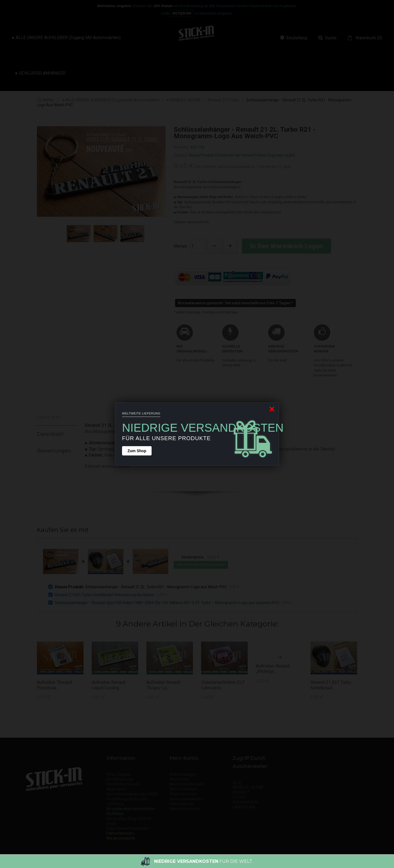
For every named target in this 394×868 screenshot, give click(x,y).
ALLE (237, 782)
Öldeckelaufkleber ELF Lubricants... (223, 685)
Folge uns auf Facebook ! (128, 828)
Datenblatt (50, 434)
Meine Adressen (184, 794)
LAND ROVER (244, 807)
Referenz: (182, 147)
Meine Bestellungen (187, 784)
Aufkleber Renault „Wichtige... (273, 669)
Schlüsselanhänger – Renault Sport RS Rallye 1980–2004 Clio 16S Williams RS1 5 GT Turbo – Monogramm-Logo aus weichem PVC (167, 603)
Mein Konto (179, 779)
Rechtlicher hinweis (123, 784)
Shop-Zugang (118, 774)
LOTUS (239, 797)
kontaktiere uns (120, 779)
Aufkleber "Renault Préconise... (55, 685)
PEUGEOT (241, 792)
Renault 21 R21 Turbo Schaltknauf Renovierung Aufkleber (105, 595)
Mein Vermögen (183, 789)
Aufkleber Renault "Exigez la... (163, 685)
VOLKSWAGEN (245, 802)
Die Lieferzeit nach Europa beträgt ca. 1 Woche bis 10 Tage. (243, 167)
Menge (180, 246)
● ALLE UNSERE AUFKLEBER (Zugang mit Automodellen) (111, 100)
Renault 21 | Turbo (224, 100)
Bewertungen (54, 451)
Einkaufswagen (183, 774)
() (368, 38)
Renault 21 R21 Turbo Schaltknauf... (331, 685)
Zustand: (181, 155)
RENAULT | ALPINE (248, 787)
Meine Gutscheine (185, 809)
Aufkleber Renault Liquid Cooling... (109, 685)
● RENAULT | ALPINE (184, 100)
